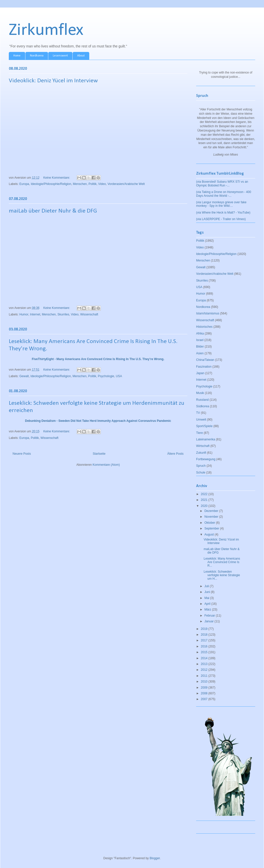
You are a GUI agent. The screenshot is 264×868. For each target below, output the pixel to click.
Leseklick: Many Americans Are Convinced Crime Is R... (222, 562)
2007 (205, 699)
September (212, 528)
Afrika (200, 333)
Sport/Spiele (204, 426)
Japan (200, 373)
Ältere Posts (175, 454)
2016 (205, 646)
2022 (205, 494)
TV (198, 413)
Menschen (80, 184)
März (208, 610)
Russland (202, 400)
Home (17, 56)
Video (102, 184)
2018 (205, 635)
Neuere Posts (22, 454)
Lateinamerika (206, 439)
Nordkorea (37, 56)
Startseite (99, 454)
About (81, 56)
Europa (24, 184)
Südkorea (203, 406)
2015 (205, 652)
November (212, 517)
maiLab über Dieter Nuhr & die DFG (53, 211)
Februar (210, 616)
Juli (207, 586)
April (208, 604)
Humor (24, 314)
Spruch (201, 466)
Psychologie (106, 376)
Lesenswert (60, 56)
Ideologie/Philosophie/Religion (51, 184)
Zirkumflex (46, 30)
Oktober (210, 523)
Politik (93, 184)
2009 (205, 688)
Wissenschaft (89, 314)
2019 (205, 629)
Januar (209, 621)
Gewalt (24, 376)
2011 (205, 676)
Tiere (200, 433)
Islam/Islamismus (208, 313)
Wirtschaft (203, 446)
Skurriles (63, 314)
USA (119, 376)
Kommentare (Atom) (106, 465)
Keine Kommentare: (57, 178)
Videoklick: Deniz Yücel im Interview (53, 81)
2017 (205, 640)
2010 (205, 682)
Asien (200, 353)
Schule (201, 473)
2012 (205, 670)
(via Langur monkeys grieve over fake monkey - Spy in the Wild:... (221, 204)
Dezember (212, 511)
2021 (205, 500)
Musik (200, 393)
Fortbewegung (206, 459)
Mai (207, 598)
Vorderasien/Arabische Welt (126, 184)
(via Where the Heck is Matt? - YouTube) (223, 213)
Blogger (155, 858)
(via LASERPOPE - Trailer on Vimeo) (221, 219)
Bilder (200, 347)
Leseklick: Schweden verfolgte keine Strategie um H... (222, 575)
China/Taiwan (205, 360)
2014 (205, 658)
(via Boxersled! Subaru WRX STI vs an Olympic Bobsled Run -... (222, 183)
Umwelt (201, 420)
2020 (205, 506)
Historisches (204, 327)
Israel (200, 340)
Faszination (204, 367)
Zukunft (201, 453)
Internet (35, 314)
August (210, 535)
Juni (208, 592)
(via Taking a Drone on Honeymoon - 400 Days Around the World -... (224, 194)
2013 (205, 664)
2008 (205, 693)
